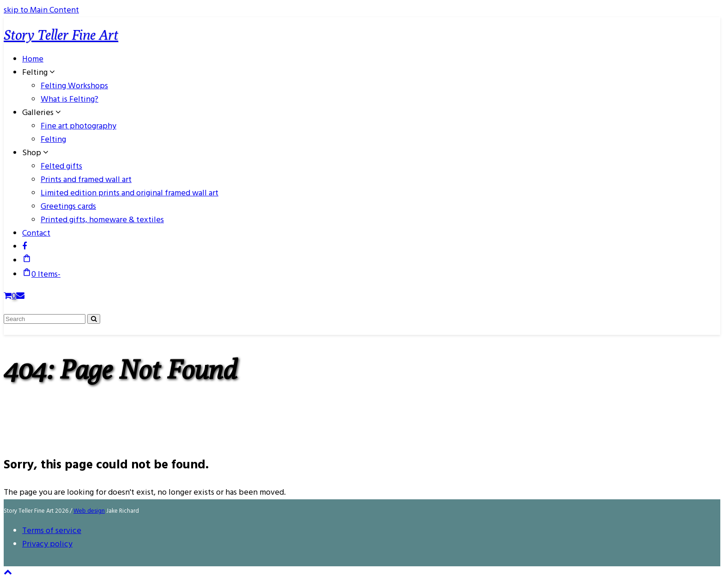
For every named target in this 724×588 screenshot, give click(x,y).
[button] (27, 261)
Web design (89, 511)
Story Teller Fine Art (61, 35)
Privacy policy (47, 544)
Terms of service (52, 531)
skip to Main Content (41, 10)
